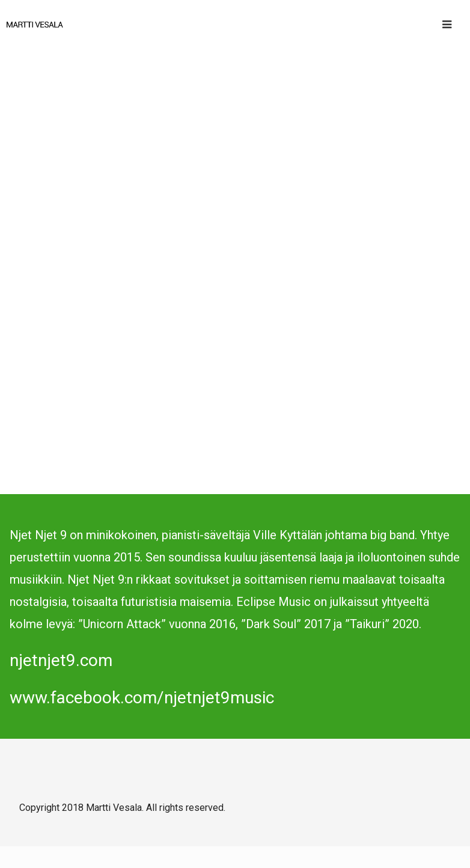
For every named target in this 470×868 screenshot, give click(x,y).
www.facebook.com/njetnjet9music (142, 698)
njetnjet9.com (61, 660)
